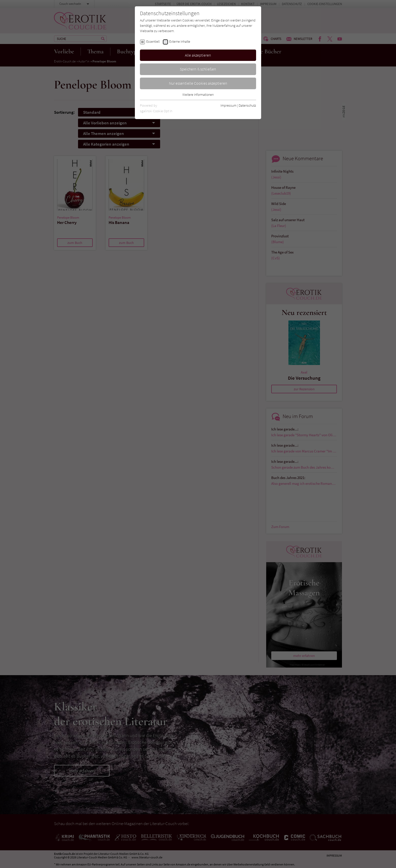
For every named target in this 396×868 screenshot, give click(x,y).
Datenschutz (247, 105)
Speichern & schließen (198, 69)
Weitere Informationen (198, 95)
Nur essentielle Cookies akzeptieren (198, 83)
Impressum (228, 105)
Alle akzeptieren (198, 55)
